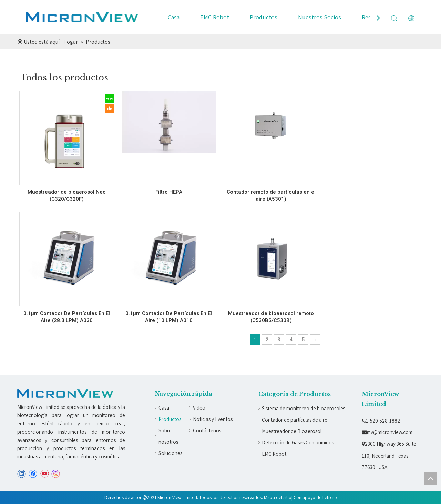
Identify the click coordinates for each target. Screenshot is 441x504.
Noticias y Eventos (213, 419)
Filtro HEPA (169, 192)
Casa (174, 17)
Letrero (330, 497)
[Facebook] (33, 474)
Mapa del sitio (278, 497)
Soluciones (170, 453)
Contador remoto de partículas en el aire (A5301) (271, 195)
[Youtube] (44, 474)
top (430, 478)
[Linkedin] (22, 474)
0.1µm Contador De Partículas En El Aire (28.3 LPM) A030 (67, 317)
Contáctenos (207, 430)
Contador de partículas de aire (295, 420)
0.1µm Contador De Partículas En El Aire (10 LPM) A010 (169, 317)
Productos (264, 17)
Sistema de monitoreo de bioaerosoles (304, 408)
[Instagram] (56, 474)
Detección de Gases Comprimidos (298, 442)
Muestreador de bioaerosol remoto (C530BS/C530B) (271, 317)
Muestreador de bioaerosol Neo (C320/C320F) (67, 195)
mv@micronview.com (387, 432)
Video (199, 408)
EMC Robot (215, 17)
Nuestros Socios (320, 17)
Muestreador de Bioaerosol (292, 431)
